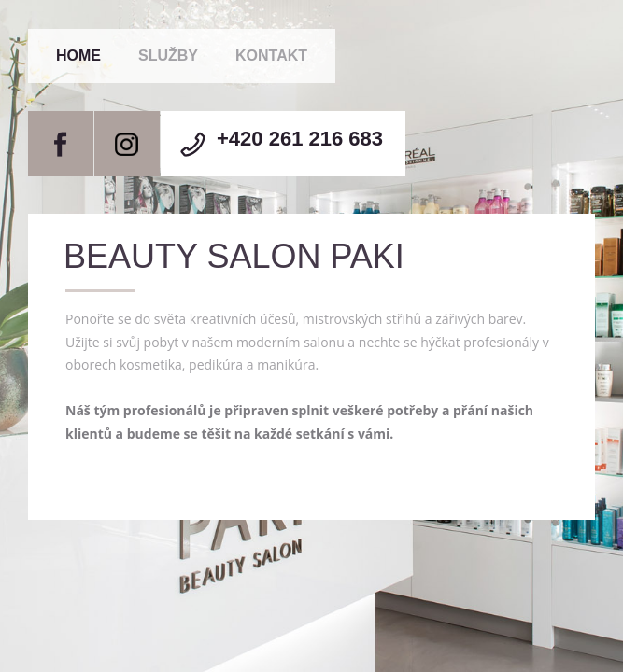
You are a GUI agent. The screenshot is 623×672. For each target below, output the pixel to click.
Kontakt (271, 56)
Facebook (61, 144)
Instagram (127, 144)
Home (78, 56)
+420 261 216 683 (300, 139)
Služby (168, 56)
